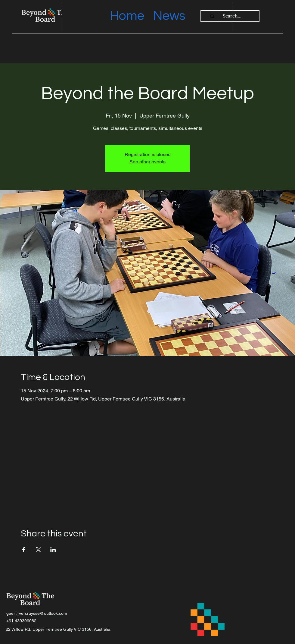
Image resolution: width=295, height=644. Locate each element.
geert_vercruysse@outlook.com (37, 613)
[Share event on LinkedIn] (53, 550)
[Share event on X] (38, 550)
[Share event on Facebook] (24, 550)
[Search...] (232, 16)
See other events (147, 162)
